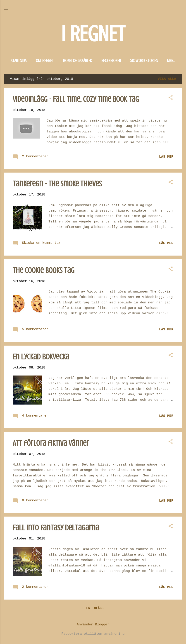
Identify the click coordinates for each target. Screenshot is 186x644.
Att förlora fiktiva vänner (51, 443)
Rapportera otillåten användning (93, 634)
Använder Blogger (93, 625)
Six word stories (144, 61)
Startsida (19, 61)
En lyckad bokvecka (41, 357)
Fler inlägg (93, 608)
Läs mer (166, 157)
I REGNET (93, 34)
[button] (171, 98)
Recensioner (111, 61)
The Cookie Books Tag (44, 270)
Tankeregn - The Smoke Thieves (57, 184)
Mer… (171, 61)
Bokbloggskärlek (77, 61)
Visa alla (167, 79)
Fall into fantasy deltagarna (56, 528)
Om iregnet (45, 61)
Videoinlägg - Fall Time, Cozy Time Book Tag (76, 99)
